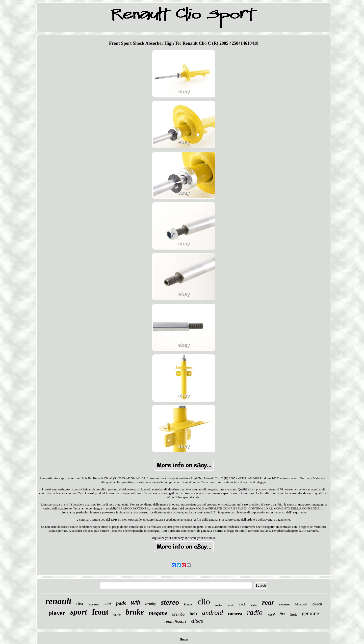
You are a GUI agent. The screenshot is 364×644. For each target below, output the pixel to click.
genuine (311, 613)
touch (242, 604)
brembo (179, 614)
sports (231, 605)
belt (193, 614)
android (213, 613)
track (188, 604)
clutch (317, 604)
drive (117, 614)
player (57, 613)
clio (204, 602)
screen (94, 604)
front (100, 612)
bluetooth (301, 604)
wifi (136, 602)
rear (268, 602)
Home (184, 639)
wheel (271, 615)
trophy (151, 604)
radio (255, 612)
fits (282, 614)
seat (107, 604)
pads (121, 603)
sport (79, 612)
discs (197, 621)
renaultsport (175, 621)
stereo (170, 602)
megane (158, 613)
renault (58, 601)
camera (235, 614)
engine (219, 605)
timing (254, 605)
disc (80, 603)
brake (135, 612)
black (293, 614)
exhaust (285, 604)
